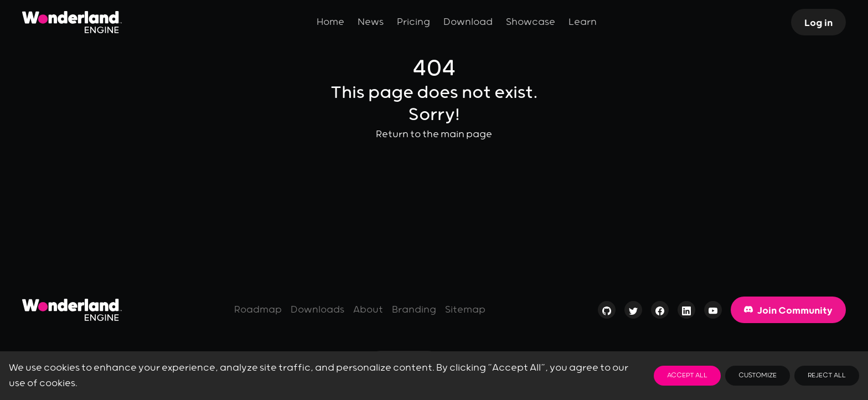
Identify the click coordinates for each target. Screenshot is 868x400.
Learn (583, 22)
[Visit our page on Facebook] (660, 313)
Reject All (827, 375)
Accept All (687, 375)
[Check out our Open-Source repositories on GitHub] (607, 313)
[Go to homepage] (72, 310)
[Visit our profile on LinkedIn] (686, 313)
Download (468, 22)
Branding (414, 310)
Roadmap (258, 310)
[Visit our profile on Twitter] (633, 313)
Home (330, 22)
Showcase (531, 22)
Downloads (317, 310)
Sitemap (465, 310)
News (371, 22)
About (368, 310)
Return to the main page (434, 134)
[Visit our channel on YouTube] (713, 313)
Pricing (414, 22)
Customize (758, 375)
